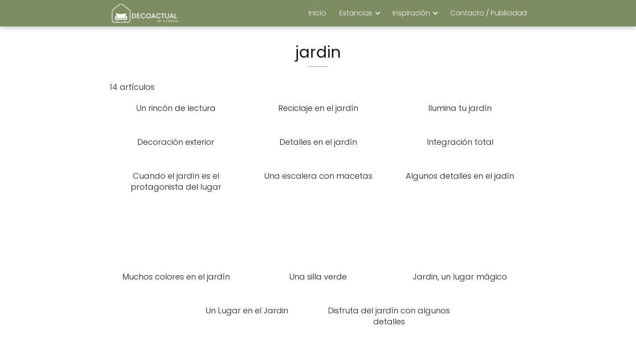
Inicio (317, 13)
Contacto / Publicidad (489, 13)
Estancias (356, 13)
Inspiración (411, 13)
